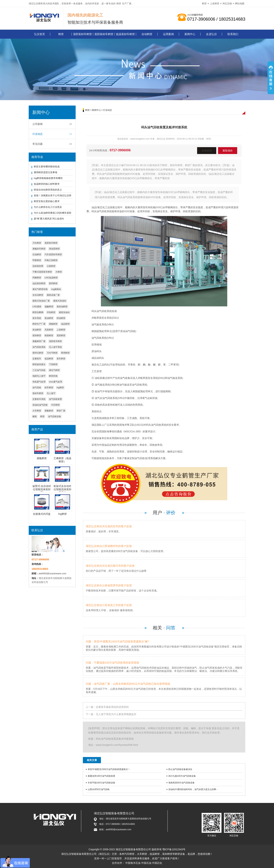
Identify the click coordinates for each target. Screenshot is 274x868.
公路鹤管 (51, 266)
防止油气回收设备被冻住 (180, 769)
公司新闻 (38, 124)
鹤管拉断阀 (38, 312)
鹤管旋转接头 (39, 364)
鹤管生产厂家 (39, 324)
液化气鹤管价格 (40, 289)
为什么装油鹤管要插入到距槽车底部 (53, 213)
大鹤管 (59, 272)
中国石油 (146, 863)
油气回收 (37, 388)
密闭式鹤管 (38, 353)
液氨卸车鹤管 (39, 249)
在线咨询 (207, 151)
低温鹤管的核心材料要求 (47, 184)
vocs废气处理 (56, 382)
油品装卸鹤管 (39, 283)
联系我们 (233, 34)
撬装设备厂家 (53, 295)
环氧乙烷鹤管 (51, 260)
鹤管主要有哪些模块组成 (47, 167)
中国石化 (157, 863)
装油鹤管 (49, 318)
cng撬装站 (56, 289)
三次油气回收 (39, 370)
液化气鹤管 (54, 370)
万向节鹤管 (52, 353)
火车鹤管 (37, 411)
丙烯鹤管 (37, 278)
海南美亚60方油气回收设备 (181, 783)
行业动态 (38, 134)
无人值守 (51, 393)
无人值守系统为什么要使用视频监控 (116, 714)
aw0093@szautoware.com (52, 573)
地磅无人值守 (39, 376)
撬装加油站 (64, 312)
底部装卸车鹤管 (104, 34)
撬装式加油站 (60, 301)
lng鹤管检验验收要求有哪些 (48, 178)
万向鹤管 (37, 243)
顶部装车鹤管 (55, 341)
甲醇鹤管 (37, 260)
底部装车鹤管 (51, 243)
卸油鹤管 (61, 318)
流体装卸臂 (38, 266)
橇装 (35, 416)
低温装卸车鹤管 (125, 34)
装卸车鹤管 (38, 393)
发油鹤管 (37, 330)
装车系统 (37, 318)
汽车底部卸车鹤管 (53, 255)
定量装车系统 (39, 399)
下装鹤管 (53, 364)
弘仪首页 (40, 34)
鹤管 (119, 4)
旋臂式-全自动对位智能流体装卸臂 (42, 489)
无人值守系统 (55, 347)
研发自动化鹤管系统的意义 (48, 190)
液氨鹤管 (49, 411)
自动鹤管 (147, 34)
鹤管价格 (53, 376)
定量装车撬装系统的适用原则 (112, 707)
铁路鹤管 (49, 335)
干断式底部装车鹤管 (42, 272)
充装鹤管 (49, 330)
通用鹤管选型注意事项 (45, 172)
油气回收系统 (39, 347)
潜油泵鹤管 (54, 249)
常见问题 (38, 144)
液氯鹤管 (53, 324)
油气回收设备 (55, 416)
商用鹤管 (65, 353)
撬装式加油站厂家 (41, 301)
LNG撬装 (37, 307)
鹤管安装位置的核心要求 (47, 201)
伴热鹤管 (51, 312)
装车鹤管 (61, 359)
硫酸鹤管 (49, 307)
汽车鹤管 (55, 405)
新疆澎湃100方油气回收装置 (101, 776)
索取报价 (228, 151)
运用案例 (168, 34)
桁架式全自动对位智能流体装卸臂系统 (62, 489)
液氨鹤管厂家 (39, 341)
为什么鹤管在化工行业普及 (48, 207)
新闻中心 (190, 34)
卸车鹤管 (49, 388)
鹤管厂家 (61, 411)
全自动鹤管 (38, 295)
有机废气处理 (39, 382)
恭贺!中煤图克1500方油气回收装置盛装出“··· (109, 769)
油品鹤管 (65, 324)
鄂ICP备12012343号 (174, 849)
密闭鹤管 (53, 283)
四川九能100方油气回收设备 (182, 776)
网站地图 (240, 4)
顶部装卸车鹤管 (82, 34)
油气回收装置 (55, 399)
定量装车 (37, 359)
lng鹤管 (60, 388)
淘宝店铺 (227, 4)
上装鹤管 (215, 4)
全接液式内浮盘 (42, 514)
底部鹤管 (61, 335)
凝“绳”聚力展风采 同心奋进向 (49, 219)
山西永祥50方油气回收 (99, 789)
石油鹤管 (37, 255)
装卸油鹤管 (62, 307)
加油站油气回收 (40, 405)
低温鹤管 (49, 359)
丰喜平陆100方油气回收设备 (101, 783)
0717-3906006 (120, 150)
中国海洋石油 (133, 863)
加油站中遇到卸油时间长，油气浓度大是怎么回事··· (193, 789)
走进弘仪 (211, 34)
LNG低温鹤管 (51, 278)
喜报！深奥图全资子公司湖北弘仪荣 (53, 195)
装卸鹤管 (37, 335)
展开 (271, 78)
